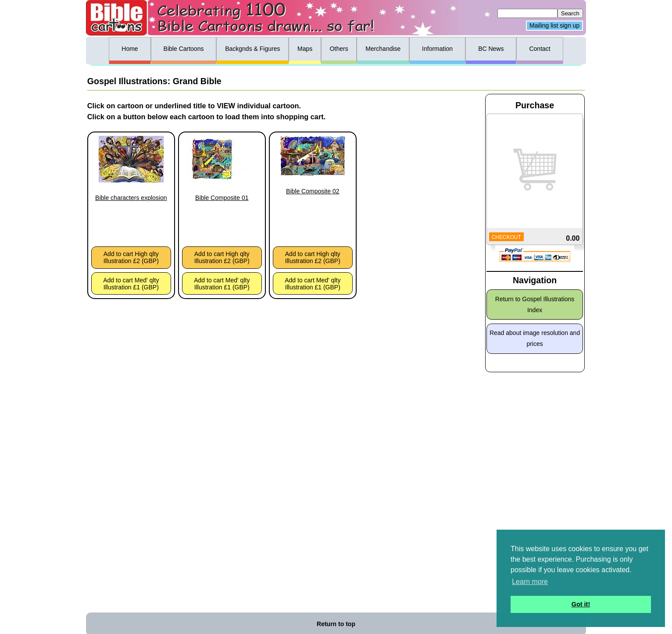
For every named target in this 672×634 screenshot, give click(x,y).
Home (130, 49)
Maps (305, 49)
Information (437, 49)
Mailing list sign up (554, 26)
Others (339, 49)
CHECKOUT (506, 237)
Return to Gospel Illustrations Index (535, 305)
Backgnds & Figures (252, 49)
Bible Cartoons (184, 49)
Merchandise (383, 49)
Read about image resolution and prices (535, 338)
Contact (540, 49)
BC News (491, 49)
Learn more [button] (530, 582)
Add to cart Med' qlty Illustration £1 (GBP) (131, 284)
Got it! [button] (581, 604)
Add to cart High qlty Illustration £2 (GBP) (131, 257)
